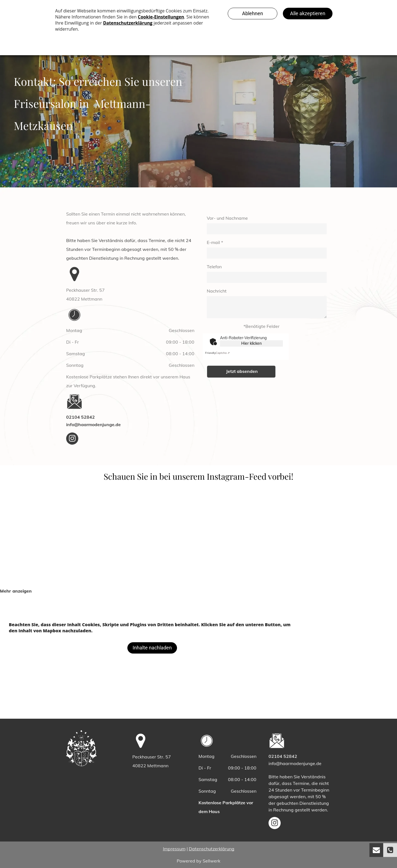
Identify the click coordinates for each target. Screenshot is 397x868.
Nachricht (217, 291)
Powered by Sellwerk (198, 861)
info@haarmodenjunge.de (93, 424)
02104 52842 (81, 417)
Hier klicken (251, 343)
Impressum (174, 849)
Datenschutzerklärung (212, 849)
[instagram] (72, 439)
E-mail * (215, 242)
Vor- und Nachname (227, 218)
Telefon (214, 267)
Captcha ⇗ (217, 353)
